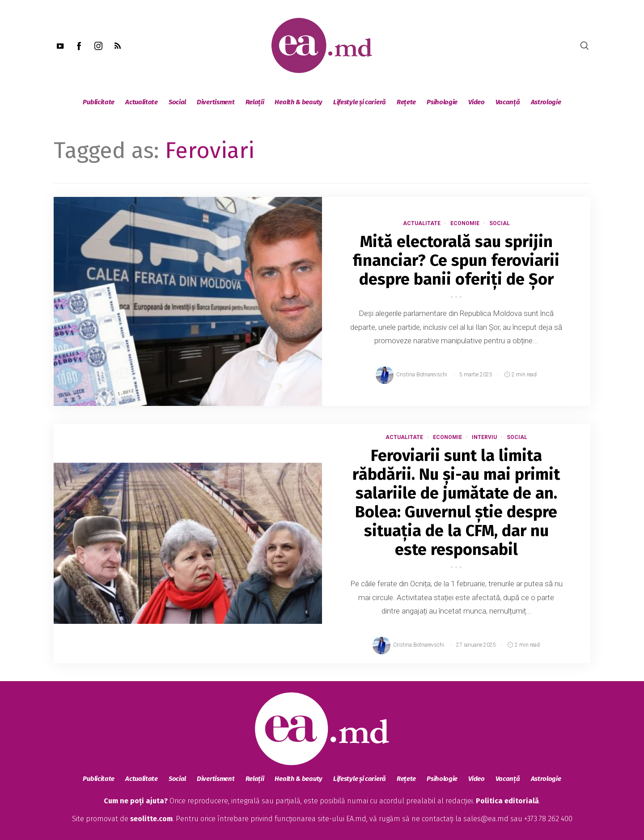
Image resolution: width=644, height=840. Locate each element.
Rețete (406, 102)
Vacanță (508, 102)
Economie (465, 223)
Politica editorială (507, 801)
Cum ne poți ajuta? (136, 801)
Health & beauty (299, 102)
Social (177, 102)
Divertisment (216, 102)
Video (477, 102)
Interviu (484, 437)
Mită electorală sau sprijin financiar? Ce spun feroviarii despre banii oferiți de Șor (456, 260)
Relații (255, 102)
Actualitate (142, 102)
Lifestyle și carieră (360, 102)
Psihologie (442, 102)
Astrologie (546, 102)
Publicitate (99, 102)
